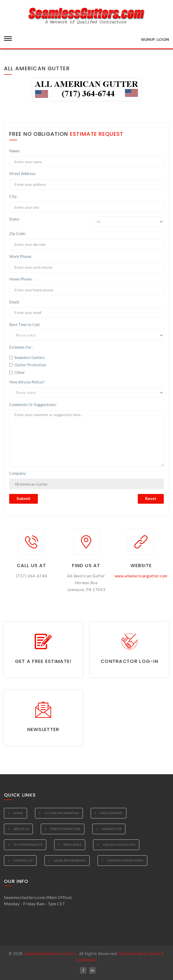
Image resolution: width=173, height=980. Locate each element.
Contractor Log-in (129, 661)
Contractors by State (125, 860)
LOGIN (163, 39)
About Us (21, 829)
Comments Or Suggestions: (33, 404)
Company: (18, 473)
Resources (72, 845)
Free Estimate (111, 813)
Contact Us (23, 860)
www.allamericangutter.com (141, 576)
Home (18, 813)
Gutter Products (28, 845)
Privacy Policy (133, 954)
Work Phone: (21, 256)
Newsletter (43, 729)
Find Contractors (65, 829)
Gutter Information (62, 813)
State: (14, 219)
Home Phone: (21, 279)
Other (17, 372)
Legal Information (70, 860)
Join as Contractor (119, 845)
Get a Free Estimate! (43, 661)
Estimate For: (21, 347)
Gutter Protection (28, 365)
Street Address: (23, 173)
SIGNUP (148, 39)
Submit (24, 498)
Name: (15, 151)
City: (13, 196)
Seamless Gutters (27, 357)
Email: (14, 302)
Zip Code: (18, 233)
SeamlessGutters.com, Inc (51, 954)
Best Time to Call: (25, 324)
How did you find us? (27, 382)
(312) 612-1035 (19, 910)
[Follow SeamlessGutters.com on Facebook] (83, 970)
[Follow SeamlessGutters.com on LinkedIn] (92, 970)
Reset (151, 498)
